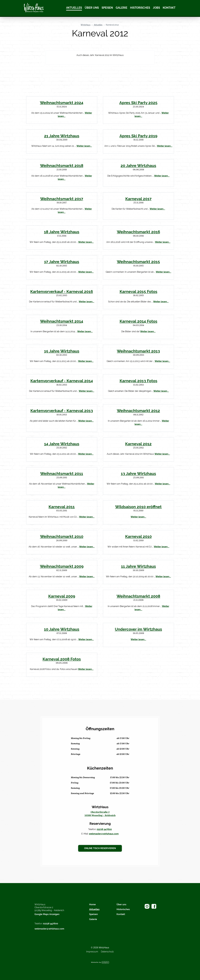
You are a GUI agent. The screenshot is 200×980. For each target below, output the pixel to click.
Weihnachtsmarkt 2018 (62, 166)
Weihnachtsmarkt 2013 (138, 351)
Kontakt (169, 8)
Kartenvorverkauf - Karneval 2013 (62, 411)
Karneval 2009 (62, 596)
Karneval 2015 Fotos (138, 292)
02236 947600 (104, 829)
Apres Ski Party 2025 (138, 103)
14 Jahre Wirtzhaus (62, 444)
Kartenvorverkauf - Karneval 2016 (62, 292)
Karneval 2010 (138, 536)
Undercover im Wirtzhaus (138, 629)
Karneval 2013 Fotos (138, 381)
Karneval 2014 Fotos (138, 321)
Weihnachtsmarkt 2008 (138, 596)
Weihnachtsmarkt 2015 (138, 262)
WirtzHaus (86, 25)
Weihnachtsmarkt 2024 (62, 103)
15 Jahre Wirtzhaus (62, 351)
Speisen (107, 8)
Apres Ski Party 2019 (138, 136)
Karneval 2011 (62, 507)
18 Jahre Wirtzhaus (62, 232)
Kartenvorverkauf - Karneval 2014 (62, 381)
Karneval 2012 (112, 25)
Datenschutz (107, 952)
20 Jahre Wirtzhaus (138, 166)
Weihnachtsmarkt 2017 (62, 199)
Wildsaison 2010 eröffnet (138, 507)
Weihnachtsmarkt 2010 (62, 536)
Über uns (92, 8)
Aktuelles (74, 8)
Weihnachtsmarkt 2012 (138, 411)
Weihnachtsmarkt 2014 (62, 321)
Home (92, 904)
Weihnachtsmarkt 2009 (62, 566)
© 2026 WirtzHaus (100, 948)
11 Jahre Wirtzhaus (138, 566)
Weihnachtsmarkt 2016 (138, 232)
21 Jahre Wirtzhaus (62, 136)
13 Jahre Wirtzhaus (138, 474)
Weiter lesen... (84, 146)
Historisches (140, 8)
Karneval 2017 (138, 199)
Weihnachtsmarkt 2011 (62, 474)
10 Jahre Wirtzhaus (62, 629)
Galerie (121, 8)
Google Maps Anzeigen (47, 914)
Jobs (156, 8)
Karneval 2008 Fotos (62, 659)
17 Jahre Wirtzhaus (62, 262)
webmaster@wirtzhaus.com (104, 834)
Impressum (92, 952)
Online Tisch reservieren (100, 848)
